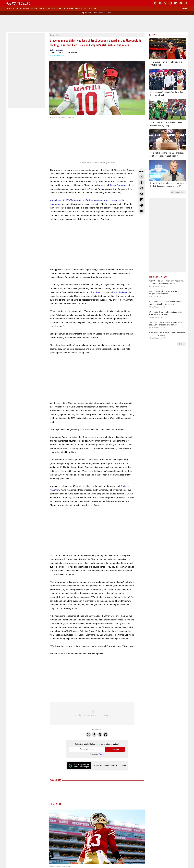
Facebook (94, 733)
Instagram (106, 733)
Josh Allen (96, 292)
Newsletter (80, 9)
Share (184, 9)
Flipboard (176, 3)
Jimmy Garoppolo (118, 185)
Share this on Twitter (142, 177)
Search (186, 3)
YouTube (181, 3)
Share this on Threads (142, 188)
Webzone (18, 3)
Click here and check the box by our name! (109, 766)
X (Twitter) (155, 3)
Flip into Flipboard (142, 200)
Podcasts (50, 9)
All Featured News (178, 192)
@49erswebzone (58, 56)
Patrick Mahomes (120, 292)
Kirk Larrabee (58, 50)
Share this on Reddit (142, 205)
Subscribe (115, 749)
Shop (90, 9)
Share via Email (142, 211)
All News (181, 344)
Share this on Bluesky (142, 194)
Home (9, 9)
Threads (100, 733)
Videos (34, 9)
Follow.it (102, 754)
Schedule (61, 9)
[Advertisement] (97, 23)
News (16, 9)
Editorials (24, 9)
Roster (70, 9)
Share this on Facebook (142, 182)
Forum (41, 9)
